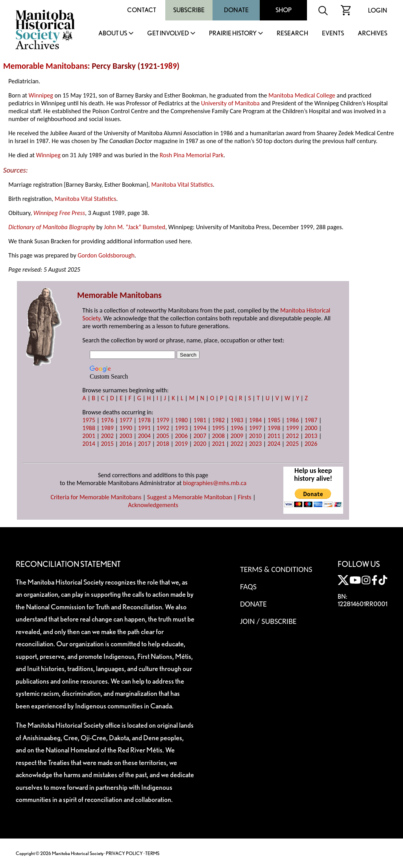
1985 (274, 420)
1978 (144, 420)
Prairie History (233, 34)
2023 (255, 444)
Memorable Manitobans (45, 66)
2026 (311, 444)
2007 (200, 436)
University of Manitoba (230, 103)
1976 (107, 420)
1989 (168, 66)
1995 (218, 428)
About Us (113, 34)
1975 (89, 420)
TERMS (152, 853)
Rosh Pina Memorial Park (192, 155)
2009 (237, 436)
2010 (255, 436)
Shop (284, 10)
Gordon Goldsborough (106, 255)
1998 (274, 428)
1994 (200, 428)
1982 (218, 420)
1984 (255, 420)
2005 (163, 436)
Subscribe (189, 10)
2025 (292, 444)
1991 (144, 428)
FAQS (248, 587)
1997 (255, 428)
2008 (218, 436)
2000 (311, 428)
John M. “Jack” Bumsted (135, 227)
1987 (311, 420)
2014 (89, 444)
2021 (218, 444)
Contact (142, 10)
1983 (237, 420)
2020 (200, 444)
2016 (126, 444)
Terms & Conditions (276, 569)
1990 (126, 428)
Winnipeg (41, 95)
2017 (144, 444)
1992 (163, 428)
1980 (181, 420)
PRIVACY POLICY (124, 853)
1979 (163, 420)
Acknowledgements (153, 505)
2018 (163, 444)
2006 (181, 436)
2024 (274, 444)
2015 (107, 444)
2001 (89, 436)
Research (292, 34)
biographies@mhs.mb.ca (215, 483)
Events (333, 34)
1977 (126, 420)
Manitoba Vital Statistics (182, 185)
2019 (181, 444)
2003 (126, 436)
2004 (144, 436)
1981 (200, 420)
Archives (372, 34)
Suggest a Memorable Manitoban (190, 497)
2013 (311, 436)
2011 (274, 436)
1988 (89, 428)
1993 (181, 428)
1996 (237, 428)
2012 (292, 436)
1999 (292, 428)
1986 (292, 420)
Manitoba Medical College (302, 95)
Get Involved (168, 34)
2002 (107, 436)
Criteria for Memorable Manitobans (96, 497)
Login (378, 10)
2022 (237, 444)
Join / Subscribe (268, 621)
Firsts (245, 497)
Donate (236, 10)
